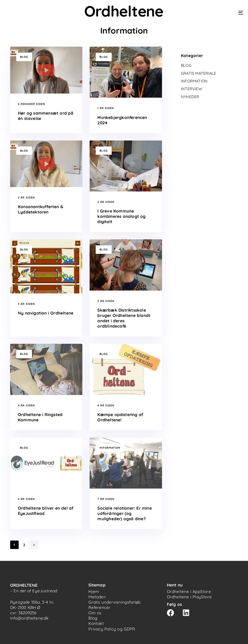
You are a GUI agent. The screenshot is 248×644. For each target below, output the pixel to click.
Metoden (97, 597)
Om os (95, 613)
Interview (191, 89)
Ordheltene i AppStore (189, 591)
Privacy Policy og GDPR (112, 629)
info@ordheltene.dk (29, 618)
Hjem (94, 591)
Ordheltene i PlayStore (189, 597)
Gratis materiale (198, 73)
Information (110, 448)
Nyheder (190, 97)
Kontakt (96, 623)
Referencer (99, 607)
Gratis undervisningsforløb (114, 602)
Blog (24, 57)
